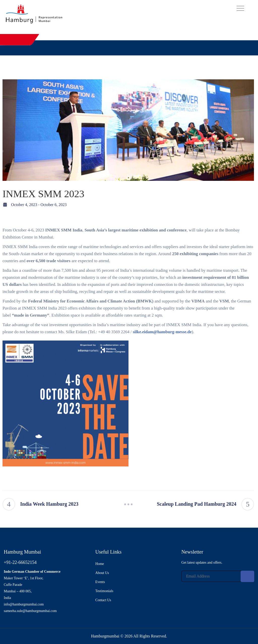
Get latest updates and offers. (202, 563)
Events (100, 582)
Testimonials (104, 591)
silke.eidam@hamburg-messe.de (162, 332)
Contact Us (103, 600)
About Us (102, 573)
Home (100, 564)
